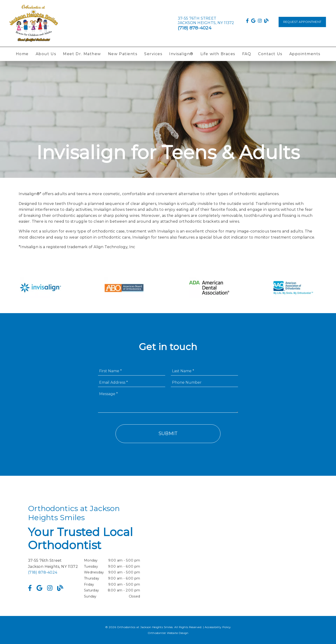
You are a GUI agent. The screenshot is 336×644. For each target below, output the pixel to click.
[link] (34, 23)
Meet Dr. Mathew (82, 54)
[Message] (168, 401)
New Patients (123, 54)
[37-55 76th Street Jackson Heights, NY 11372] (206, 21)
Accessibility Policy (218, 627)
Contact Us (270, 54)
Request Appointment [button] (302, 22)
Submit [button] (168, 433)
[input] (132, 371)
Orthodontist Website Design (168, 633)
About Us (46, 54)
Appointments (305, 54)
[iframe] (252, 552)
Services (153, 54)
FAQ (247, 54)
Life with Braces (218, 54)
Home (22, 54)
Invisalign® (181, 54)
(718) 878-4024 (195, 28)
